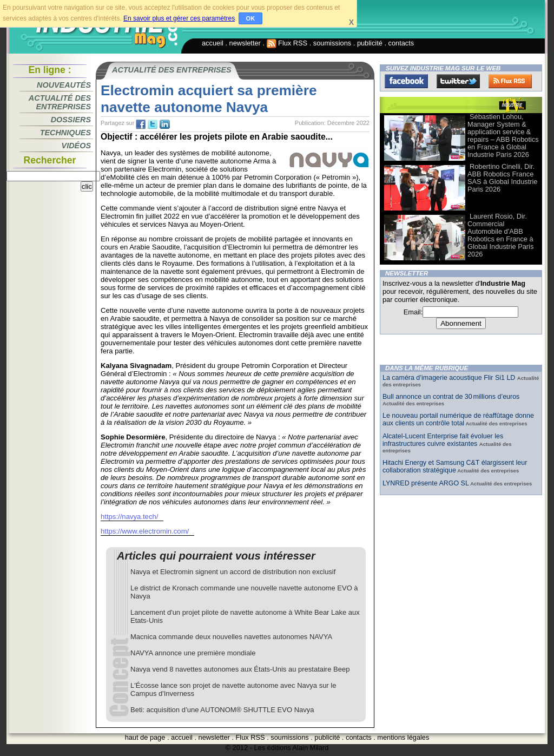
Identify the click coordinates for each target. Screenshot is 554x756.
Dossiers (71, 120)
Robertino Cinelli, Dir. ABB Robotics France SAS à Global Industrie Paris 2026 (502, 178)
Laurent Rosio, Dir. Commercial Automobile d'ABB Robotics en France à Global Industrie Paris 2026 (500, 235)
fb (141, 124)
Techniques (65, 133)
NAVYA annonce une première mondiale (193, 653)
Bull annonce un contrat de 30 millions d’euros (451, 397)
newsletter (245, 43)
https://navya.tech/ (129, 517)
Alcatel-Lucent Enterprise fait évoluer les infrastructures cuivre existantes (443, 440)
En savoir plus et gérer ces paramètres (179, 18)
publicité (370, 43)
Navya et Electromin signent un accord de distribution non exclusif (233, 572)
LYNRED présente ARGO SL (426, 483)
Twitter (458, 81)
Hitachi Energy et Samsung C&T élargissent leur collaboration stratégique (455, 466)
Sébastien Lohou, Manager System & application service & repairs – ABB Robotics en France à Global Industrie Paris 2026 (503, 136)
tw (153, 124)
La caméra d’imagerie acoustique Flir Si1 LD (450, 378)
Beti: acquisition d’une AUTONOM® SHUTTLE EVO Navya (222, 710)
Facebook (406, 81)
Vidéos (76, 146)
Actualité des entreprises (60, 102)
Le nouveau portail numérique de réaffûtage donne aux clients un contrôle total (458, 419)
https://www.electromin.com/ (145, 531)
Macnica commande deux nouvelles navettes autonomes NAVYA (231, 637)
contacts (401, 43)
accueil (213, 43)
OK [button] (251, 18)
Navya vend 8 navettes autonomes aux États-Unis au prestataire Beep (240, 669)
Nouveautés (64, 85)
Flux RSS (287, 43)
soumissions (332, 43)
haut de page (145, 737)
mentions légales (403, 737)
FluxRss (510, 81)
